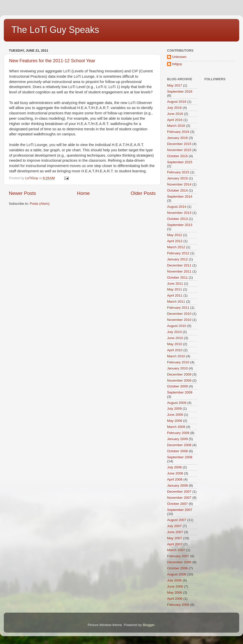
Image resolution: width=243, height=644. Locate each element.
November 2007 (179, 498)
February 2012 (178, 253)
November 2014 (179, 184)
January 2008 (177, 485)
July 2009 (174, 409)
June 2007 (175, 532)
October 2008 (177, 451)
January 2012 (177, 259)
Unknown (179, 57)
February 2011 (178, 308)
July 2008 (174, 467)
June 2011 (175, 284)
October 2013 (177, 219)
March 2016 (176, 126)
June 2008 (175, 473)
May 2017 (175, 85)
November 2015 (179, 150)
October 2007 (177, 504)
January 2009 (177, 439)
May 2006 (175, 593)
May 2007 (175, 538)
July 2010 (174, 332)
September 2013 (180, 225)
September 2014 (180, 196)
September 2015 (180, 162)
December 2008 (179, 445)
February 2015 (178, 172)
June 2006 (175, 586)
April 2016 (175, 120)
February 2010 (178, 362)
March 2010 (176, 356)
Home (83, 193)
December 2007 (179, 492)
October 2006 (177, 568)
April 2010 (175, 350)
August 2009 (177, 403)
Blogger (149, 625)
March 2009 (176, 427)
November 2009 (179, 380)
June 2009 (175, 415)
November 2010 (179, 320)
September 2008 (180, 457)
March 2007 (176, 550)
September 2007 (180, 510)
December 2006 (179, 562)
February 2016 (178, 132)
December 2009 (179, 374)
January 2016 (177, 138)
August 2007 (177, 520)
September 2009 (180, 392)
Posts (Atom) (40, 204)
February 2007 (178, 556)
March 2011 (176, 302)
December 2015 (179, 144)
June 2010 (175, 338)
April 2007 (175, 544)
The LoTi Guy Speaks (55, 30)
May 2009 (175, 421)
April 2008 (175, 479)
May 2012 (175, 235)
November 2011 (179, 271)
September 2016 (180, 91)
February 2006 (178, 605)
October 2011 (177, 277)
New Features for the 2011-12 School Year (52, 61)
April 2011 (175, 295)
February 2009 (178, 433)
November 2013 (179, 213)
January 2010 (177, 368)
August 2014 (177, 207)
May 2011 (175, 289)
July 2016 (174, 108)
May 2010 (175, 344)
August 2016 (177, 102)
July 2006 (174, 580)
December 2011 (179, 265)
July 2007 (174, 526)
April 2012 (175, 241)
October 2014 (177, 190)
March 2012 (176, 247)
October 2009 (177, 386)
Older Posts (143, 193)
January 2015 (177, 178)
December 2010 (179, 314)
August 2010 (177, 326)
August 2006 (177, 574)
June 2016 (175, 114)
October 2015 (177, 156)
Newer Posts (22, 193)
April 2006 (175, 599)
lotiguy (177, 64)
